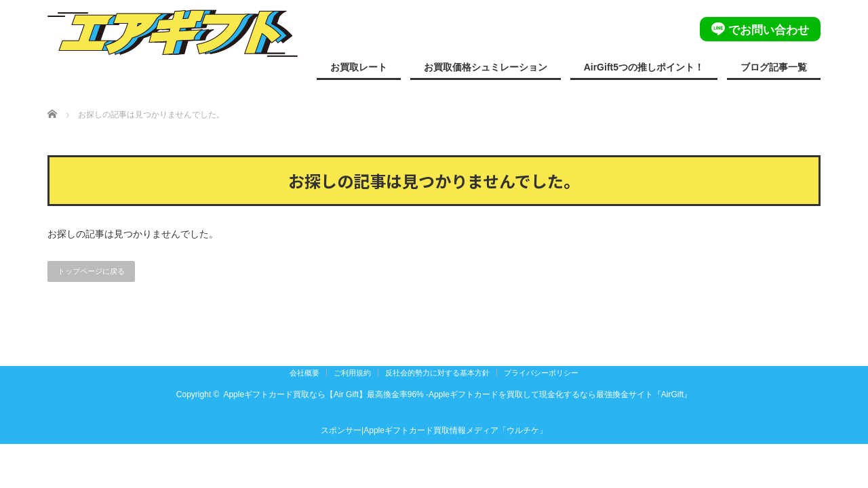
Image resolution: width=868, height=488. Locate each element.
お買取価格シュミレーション (486, 67)
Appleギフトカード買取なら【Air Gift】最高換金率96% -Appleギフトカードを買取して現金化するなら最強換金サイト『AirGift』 (457, 394)
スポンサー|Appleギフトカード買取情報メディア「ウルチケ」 (434, 430)
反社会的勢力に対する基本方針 (437, 373)
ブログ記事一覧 (774, 67)
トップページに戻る (91, 271)
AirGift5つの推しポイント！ (644, 67)
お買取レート (359, 67)
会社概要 (304, 373)
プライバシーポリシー (541, 373)
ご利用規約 (352, 373)
